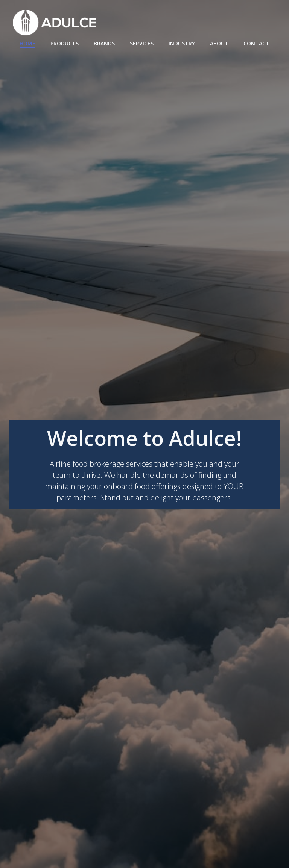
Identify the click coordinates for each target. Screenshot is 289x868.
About (219, 43)
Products (65, 43)
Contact (256, 43)
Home (27, 43)
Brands (104, 43)
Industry (182, 43)
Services (142, 43)
